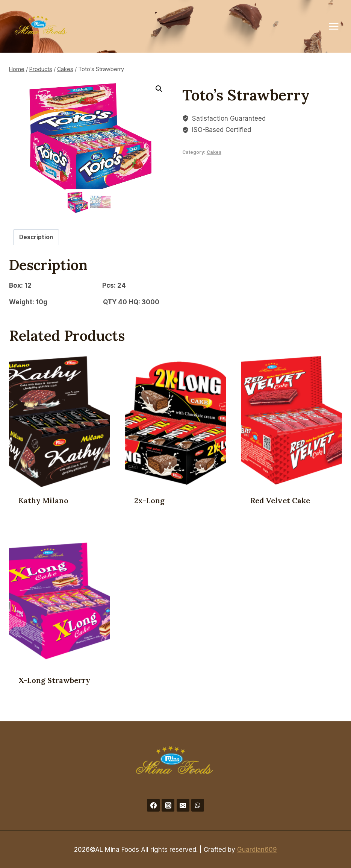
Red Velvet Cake (280, 500)
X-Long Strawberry (54, 679)
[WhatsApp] (198, 804)
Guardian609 (257, 849)
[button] (159, 89)
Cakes (214, 152)
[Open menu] (337, 26)
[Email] (183, 804)
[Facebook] (153, 804)
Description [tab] (36, 236)
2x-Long (149, 500)
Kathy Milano (43, 500)
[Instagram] (168, 804)
